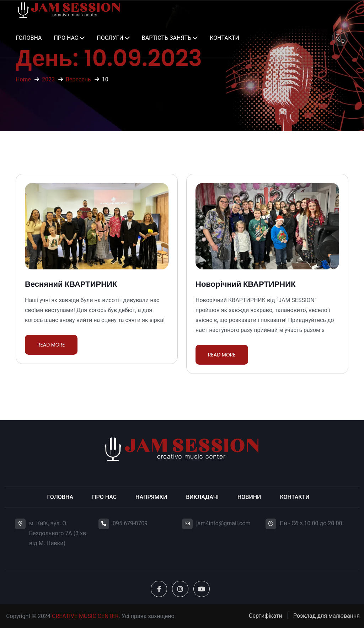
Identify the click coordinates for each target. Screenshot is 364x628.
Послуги (110, 38)
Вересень (78, 79)
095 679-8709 (130, 523)
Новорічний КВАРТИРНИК (245, 284)
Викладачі (202, 497)
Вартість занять (167, 38)
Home (23, 79)
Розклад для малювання (326, 616)
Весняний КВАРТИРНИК (71, 284)
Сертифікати (266, 616)
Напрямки (151, 497)
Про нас (66, 38)
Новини (249, 497)
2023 (48, 79)
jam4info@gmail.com (223, 523)
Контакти (224, 38)
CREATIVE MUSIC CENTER (85, 616)
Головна (29, 38)
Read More (51, 345)
